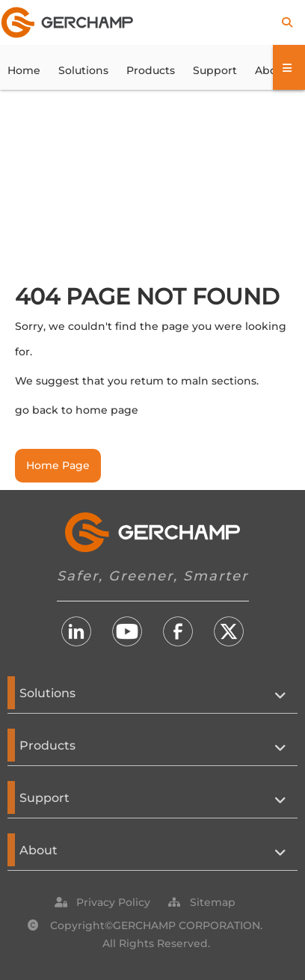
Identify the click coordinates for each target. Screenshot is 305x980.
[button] (113, 902)
